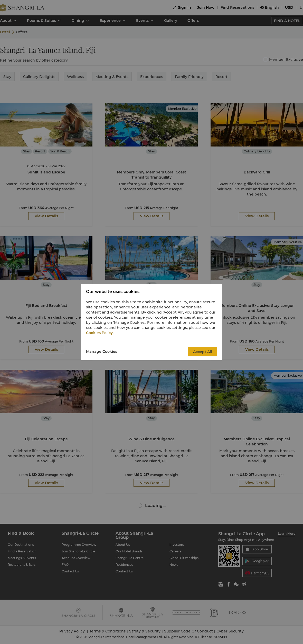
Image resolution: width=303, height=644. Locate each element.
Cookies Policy (99, 333)
